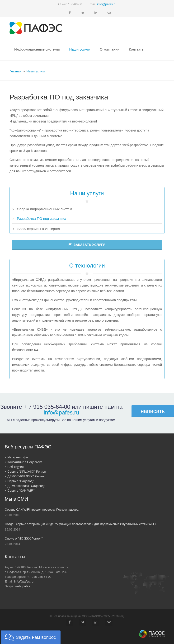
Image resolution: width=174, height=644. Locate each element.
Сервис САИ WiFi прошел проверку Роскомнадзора (42, 510)
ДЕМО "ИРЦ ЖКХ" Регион (25, 476)
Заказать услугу (87, 245)
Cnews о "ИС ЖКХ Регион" (24, 538)
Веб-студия (14, 467)
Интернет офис (17, 457)
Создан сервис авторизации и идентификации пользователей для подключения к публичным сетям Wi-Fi (80, 524)
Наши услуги (35, 71)
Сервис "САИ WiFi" (20, 491)
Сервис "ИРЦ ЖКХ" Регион (25, 472)
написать (153, 411)
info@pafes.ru (107, 4)
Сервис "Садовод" (19, 481)
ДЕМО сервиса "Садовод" (25, 486)
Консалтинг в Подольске (24, 462)
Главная (15, 71)
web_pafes (22, 586)
